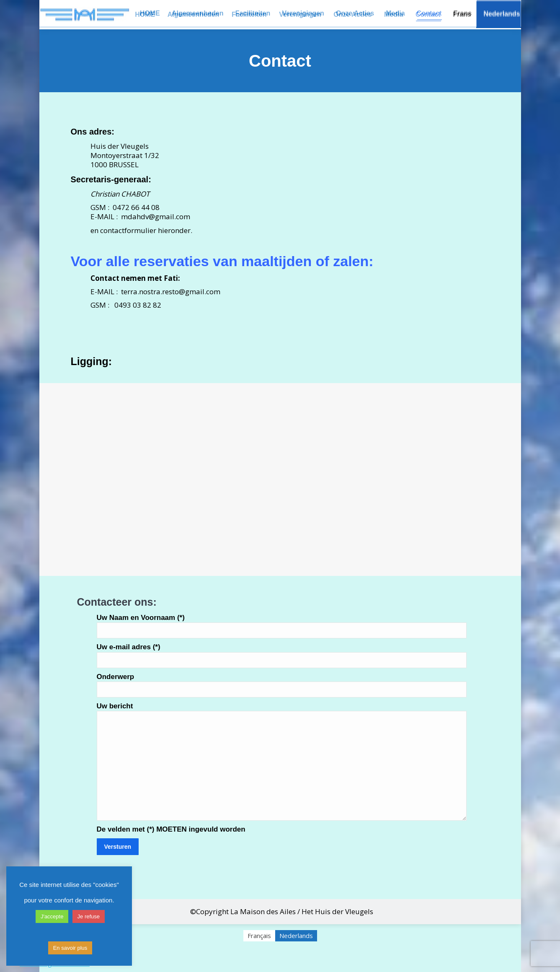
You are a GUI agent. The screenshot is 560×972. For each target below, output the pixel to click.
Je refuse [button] (89, 916)
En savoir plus (70, 948)
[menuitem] (462, 15)
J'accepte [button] (52, 916)
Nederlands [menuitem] (296, 936)
